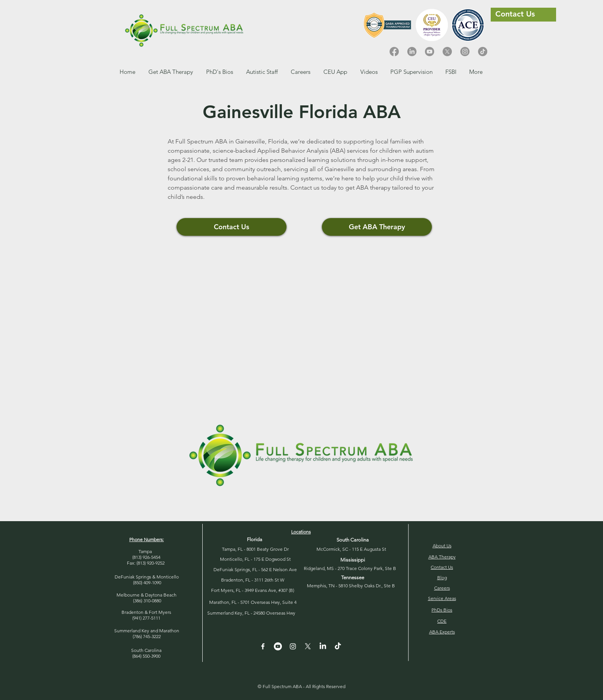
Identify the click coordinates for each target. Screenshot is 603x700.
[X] (447, 52)
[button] (301, 72)
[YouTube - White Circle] (278, 646)
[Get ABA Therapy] (377, 227)
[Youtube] (430, 52)
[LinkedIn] (412, 52)
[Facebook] (394, 52)
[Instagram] (465, 52)
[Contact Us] (232, 227)
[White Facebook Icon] (263, 646)
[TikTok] (483, 52)
